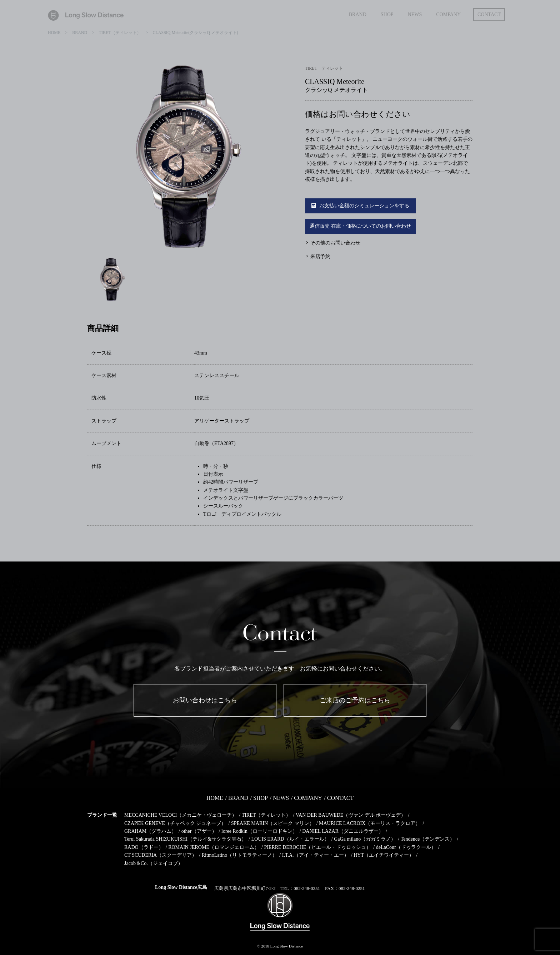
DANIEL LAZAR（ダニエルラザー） (343, 831)
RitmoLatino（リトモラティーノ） (240, 855)
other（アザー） (199, 831)
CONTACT (340, 798)
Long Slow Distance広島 (181, 887)
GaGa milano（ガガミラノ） (365, 839)
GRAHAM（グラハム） (150, 831)
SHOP (261, 798)
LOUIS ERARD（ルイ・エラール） (290, 839)
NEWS (281, 798)
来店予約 (320, 256)
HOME (215, 798)
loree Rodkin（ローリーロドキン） (259, 831)
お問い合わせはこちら (205, 700)
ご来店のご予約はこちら (355, 700)
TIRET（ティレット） (266, 815)
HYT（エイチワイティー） (384, 855)
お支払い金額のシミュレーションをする (360, 206)
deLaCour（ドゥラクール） (406, 847)
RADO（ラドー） (144, 847)
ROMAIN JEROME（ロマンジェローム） (214, 847)
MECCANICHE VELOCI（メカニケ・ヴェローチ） (181, 815)
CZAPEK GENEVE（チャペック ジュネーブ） (175, 823)
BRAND (238, 798)
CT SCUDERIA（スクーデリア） (161, 855)
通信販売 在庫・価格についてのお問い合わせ (360, 226)
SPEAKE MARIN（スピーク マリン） (273, 823)
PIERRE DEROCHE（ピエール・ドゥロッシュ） (317, 847)
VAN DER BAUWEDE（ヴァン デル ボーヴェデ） (351, 815)
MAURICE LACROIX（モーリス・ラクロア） (370, 823)
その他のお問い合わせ (335, 243)
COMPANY (308, 798)
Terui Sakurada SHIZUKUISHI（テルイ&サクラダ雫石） (185, 839)
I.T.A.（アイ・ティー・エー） (316, 855)
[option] (184, 160)
